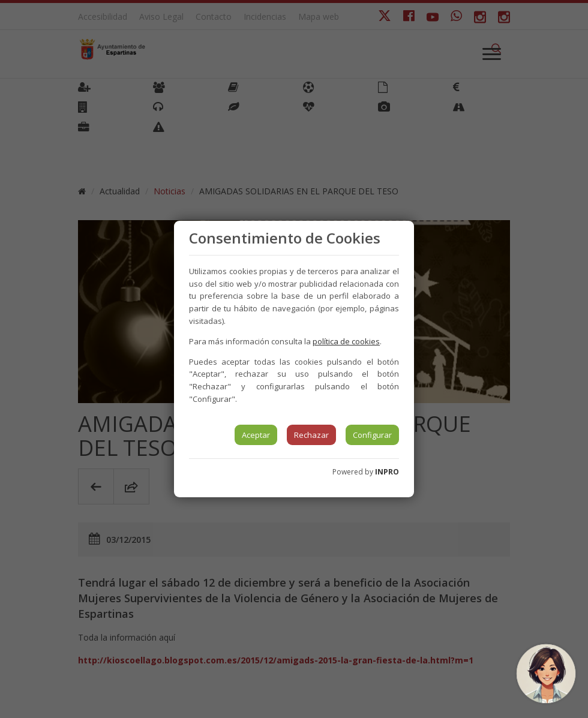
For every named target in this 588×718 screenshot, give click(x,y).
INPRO (387, 472)
